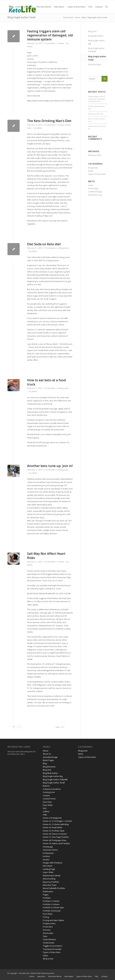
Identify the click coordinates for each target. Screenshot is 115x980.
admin (30, 47)
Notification (48, 891)
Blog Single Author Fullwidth (96, 50)
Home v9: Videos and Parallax (56, 843)
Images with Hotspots (53, 863)
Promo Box (48, 927)
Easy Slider (48, 805)
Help (45, 815)
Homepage (48, 847)
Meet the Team (50, 885)
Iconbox (46, 856)
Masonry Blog (94, 64)
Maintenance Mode (52, 875)
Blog (84, 17)
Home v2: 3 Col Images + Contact (57, 821)
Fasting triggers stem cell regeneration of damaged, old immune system (50, 35)
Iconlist (46, 860)
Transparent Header (52, 949)
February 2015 (95, 155)
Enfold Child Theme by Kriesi (42, 973)
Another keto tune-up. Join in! (50, 466)
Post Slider (48, 914)
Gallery (46, 811)
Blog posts (64, 248)
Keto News (48, 866)
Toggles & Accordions (52, 946)
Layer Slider (48, 872)
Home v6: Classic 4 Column (55, 834)
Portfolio (47, 898)
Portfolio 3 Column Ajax (53, 907)
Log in (91, 185)
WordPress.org (95, 195)
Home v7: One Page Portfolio (56, 837)
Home (77, 17)
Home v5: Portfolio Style (54, 831)
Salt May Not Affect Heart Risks (46, 556)
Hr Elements (48, 853)
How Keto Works (50, 850)
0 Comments (50, 43)
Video (45, 956)
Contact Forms (49, 799)
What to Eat (48, 959)
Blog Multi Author (96, 36)
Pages (46, 895)
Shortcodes (48, 933)
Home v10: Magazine (52, 818)
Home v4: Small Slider (53, 827)
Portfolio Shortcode (52, 911)
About (46, 751)
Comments (95, 192)
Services (47, 930)
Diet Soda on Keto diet (44, 244)
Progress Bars (49, 923)
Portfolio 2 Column (51, 901)
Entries (93, 188)
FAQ (45, 808)
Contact (46, 795)
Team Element (49, 939)
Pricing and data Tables (53, 920)
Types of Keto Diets (97, 174)
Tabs (45, 936)
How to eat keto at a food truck (46, 382)
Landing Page (49, 869)
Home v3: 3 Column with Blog (56, 824)
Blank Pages (48, 760)
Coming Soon (49, 792)
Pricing (46, 917)
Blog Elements (49, 767)
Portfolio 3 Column (51, 904)
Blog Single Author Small (21, 17)
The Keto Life (24, 973)
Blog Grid (92, 31)
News (62, 43)
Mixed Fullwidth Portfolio (54, 888)
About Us (47, 754)
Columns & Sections (52, 789)
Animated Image (50, 757)
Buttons (46, 786)
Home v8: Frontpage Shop (55, 840)
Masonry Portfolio (51, 882)
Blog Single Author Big (96, 42)
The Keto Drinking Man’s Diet (49, 121)
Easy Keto (47, 802)
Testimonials (49, 943)
